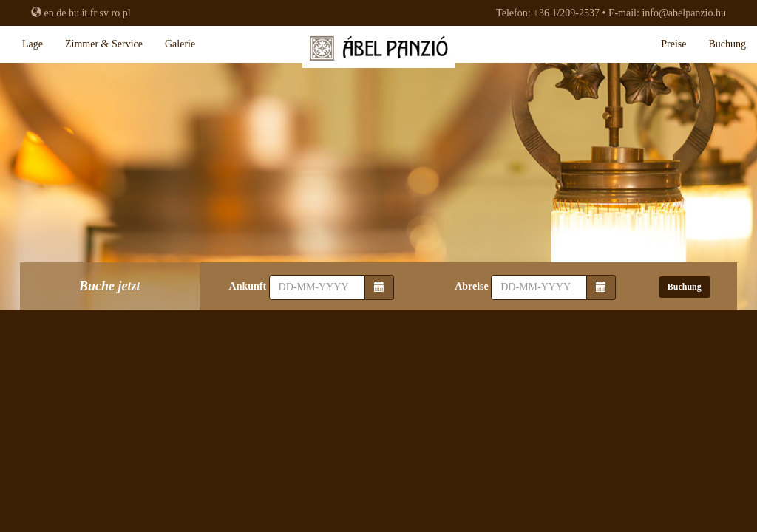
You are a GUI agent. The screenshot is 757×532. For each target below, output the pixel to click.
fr (94, 13)
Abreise (472, 286)
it (84, 13)
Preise (673, 44)
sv (104, 13)
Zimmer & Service (104, 44)
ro (116, 13)
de (61, 13)
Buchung (727, 44)
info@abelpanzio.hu (684, 13)
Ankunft (248, 286)
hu (74, 13)
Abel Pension (378, 52)
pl (127, 13)
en (49, 13)
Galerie (180, 44)
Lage (33, 44)
